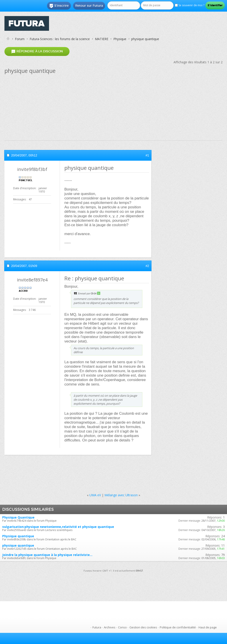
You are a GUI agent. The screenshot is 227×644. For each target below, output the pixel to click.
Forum (20, 39)
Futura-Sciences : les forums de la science (60, 39)
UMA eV (95, 495)
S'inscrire (59, 6)
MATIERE (102, 39)
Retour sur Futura (89, 6)
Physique (120, 39)
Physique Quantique (18, 517)
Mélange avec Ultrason (121, 495)
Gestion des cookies (143, 627)
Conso (122, 627)
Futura (97, 627)
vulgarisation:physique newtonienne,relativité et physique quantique (58, 527)
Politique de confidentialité (178, 627)
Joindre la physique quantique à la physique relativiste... (47, 555)
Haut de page (208, 627)
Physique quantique (18, 536)
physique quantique (18, 545)
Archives (110, 627)
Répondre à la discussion (37, 51)
